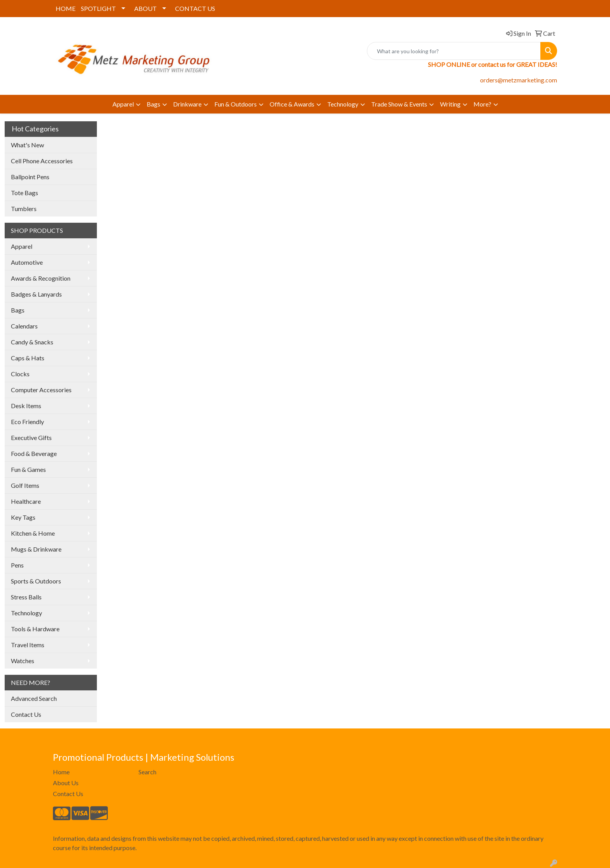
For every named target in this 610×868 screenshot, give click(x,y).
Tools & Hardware (35, 629)
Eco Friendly (27, 422)
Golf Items (25, 485)
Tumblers (24, 209)
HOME (66, 8)
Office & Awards (292, 104)
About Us (66, 783)
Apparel (123, 104)
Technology (343, 104)
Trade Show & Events (399, 104)
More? (482, 104)
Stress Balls (26, 597)
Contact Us (26, 714)
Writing (450, 104)
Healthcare (26, 501)
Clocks (20, 374)
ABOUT (145, 8)
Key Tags (23, 517)
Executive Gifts (31, 437)
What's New (27, 145)
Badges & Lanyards (36, 294)
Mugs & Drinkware (36, 549)
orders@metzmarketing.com (519, 80)
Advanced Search (34, 698)
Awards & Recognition (41, 278)
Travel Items (28, 645)
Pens (17, 565)
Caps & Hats (28, 358)
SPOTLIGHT (98, 8)
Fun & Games (28, 469)
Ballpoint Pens (30, 177)
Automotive (27, 262)
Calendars (24, 326)
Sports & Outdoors (36, 581)
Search (147, 772)
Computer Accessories (41, 390)
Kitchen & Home (33, 533)
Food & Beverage (34, 453)
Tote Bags (25, 193)
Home (61, 772)
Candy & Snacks (32, 342)
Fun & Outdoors (236, 104)
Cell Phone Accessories (42, 161)
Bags (153, 104)
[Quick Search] (454, 51)
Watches (23, 661)
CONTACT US (195, 8)
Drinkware (187, 104)
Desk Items (26, 406)
